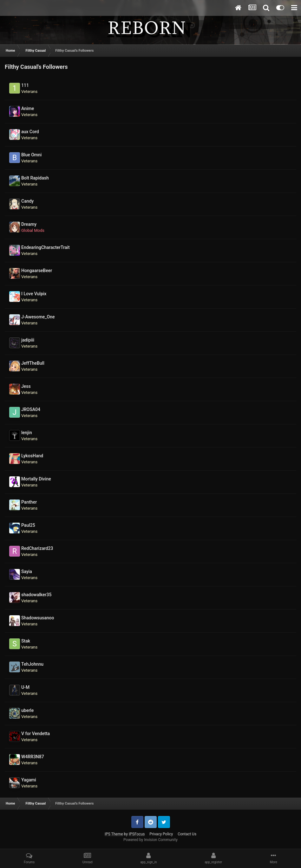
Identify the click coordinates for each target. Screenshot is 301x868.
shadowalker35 (36, 595)
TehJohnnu (32, 664)
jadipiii (28, 340)
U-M (25, 687)
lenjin (27, 433)
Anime (28, 108)
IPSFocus (137, 834)
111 (25, 85)
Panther (29, 502)
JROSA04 (31, 409)
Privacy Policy (161, 834)
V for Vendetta (36, 734)
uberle (27, 710)
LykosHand (32, 456)
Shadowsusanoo (38, 618)
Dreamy (29, 224)
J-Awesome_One (38, 317)
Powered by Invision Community (150, 840)
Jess (26, 386)
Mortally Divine (36, 479)
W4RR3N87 (33, 757)
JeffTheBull (33, 363)
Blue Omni (31, 155)
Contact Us (187, 834)
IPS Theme (114, 834)
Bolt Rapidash (35, 178)
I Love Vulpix (34, 294)
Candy (27, 201)
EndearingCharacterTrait (46, 247)
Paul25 (28, 525)
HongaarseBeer (37, 271)
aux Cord (30, 132)
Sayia (27, 571)
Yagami (29, 780)
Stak (26, 641)
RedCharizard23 (37, 548)
